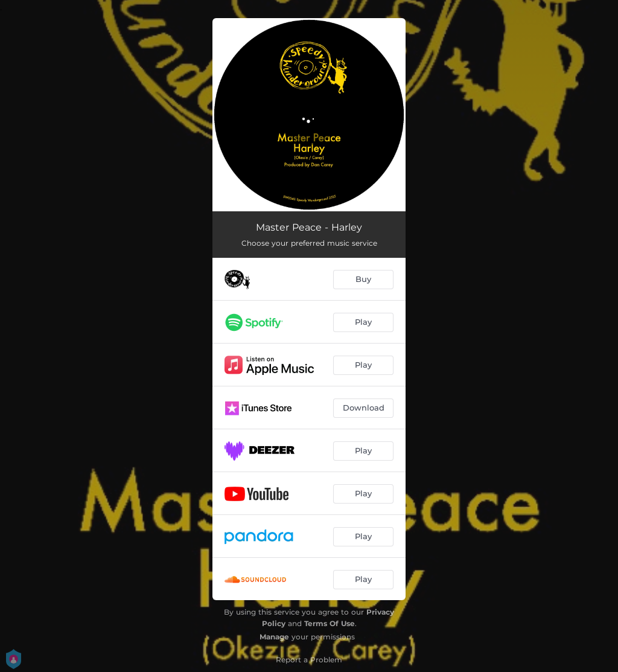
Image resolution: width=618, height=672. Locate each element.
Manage (274, 637)
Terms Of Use (330, 623)
